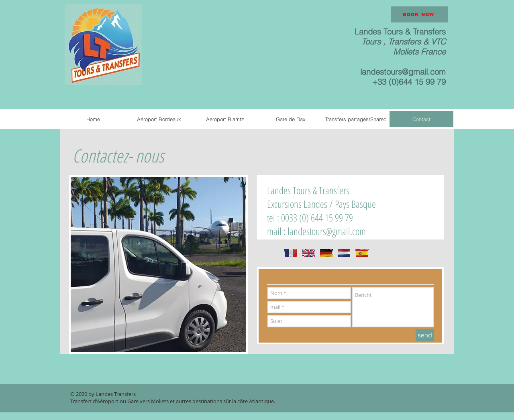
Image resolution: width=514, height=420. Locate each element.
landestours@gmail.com (403, 72)
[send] (425, 335)
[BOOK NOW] (419, 14)
